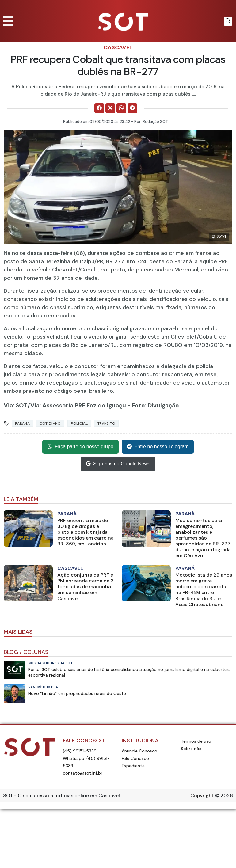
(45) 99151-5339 (80, 751)
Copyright (202, 796)
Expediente (133, 766)
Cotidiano (50, 423)
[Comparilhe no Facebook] (99, 108)
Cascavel (118, 47)
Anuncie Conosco (139, 751)
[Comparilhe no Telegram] (132, 108)
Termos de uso (196, 741)
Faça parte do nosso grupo (80, 447)
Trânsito (106, 423)
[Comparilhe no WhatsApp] (121, 108)
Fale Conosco (135, 758)
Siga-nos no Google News (118, 464)
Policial (79, 423)
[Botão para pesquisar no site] (228, 21)
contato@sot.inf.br (83, 773)
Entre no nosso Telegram (158, 447)
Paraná (22, 423)
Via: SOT (16, 406)
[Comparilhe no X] (110, 108)
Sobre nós (191, 749)
